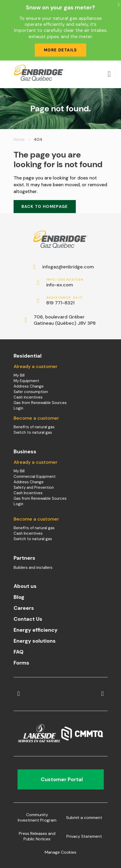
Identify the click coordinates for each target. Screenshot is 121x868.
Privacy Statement (84, 836)
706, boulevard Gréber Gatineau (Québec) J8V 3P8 (65, 320)
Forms (21, 663)
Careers (24, 608)
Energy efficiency (36, 630)
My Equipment (26, 381)
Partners (24, 558)
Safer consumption (31, 392)
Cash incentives (28, 397)
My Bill (19, 375)
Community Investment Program (37, 817)
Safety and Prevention (34, 487)
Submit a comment (84, 818)
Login (18, 408)
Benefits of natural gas (34, 427)
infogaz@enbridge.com (65, 267)
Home (19, 139)
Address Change (29, 386)
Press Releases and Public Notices (37, 836)
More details (60, 50)
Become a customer (36, 418)
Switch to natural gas (33, 432)
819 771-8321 (65, 301)
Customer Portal (60, 779)
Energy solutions (35, 641)
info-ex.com (65, 283)
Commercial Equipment (35, 477)
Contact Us (28, 619)
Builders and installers (33, 568)
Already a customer (36, 366)
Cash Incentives (28, 493)
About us (25, 586)
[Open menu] (109, 74)
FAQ (19, 652)
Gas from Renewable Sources (40, 403)
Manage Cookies (60, 852)
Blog (19, 597)
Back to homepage (45, 207)
